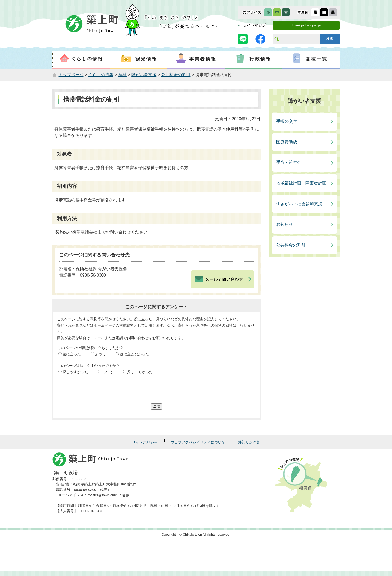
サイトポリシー (145, 446)
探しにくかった (140, 372)
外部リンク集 (249, 446)
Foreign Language (306, 25)
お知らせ (285, 224)
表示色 (303, 12)
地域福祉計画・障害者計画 (301, 183)
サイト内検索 (276, 39)
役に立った (72, 354)
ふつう (100, 354)
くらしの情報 (101, 75)
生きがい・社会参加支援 (299, 204)
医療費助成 (287, 142)
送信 (156, 410)
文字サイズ (252, 12)
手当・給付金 (289, 162)
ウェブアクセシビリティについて (198, 446)
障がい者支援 (144, 75)
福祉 (122, 75)
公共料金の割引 (176, 75)
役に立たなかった (134, 354)
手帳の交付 (287, 121)
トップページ (71, 75)
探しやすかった (75, 372)
